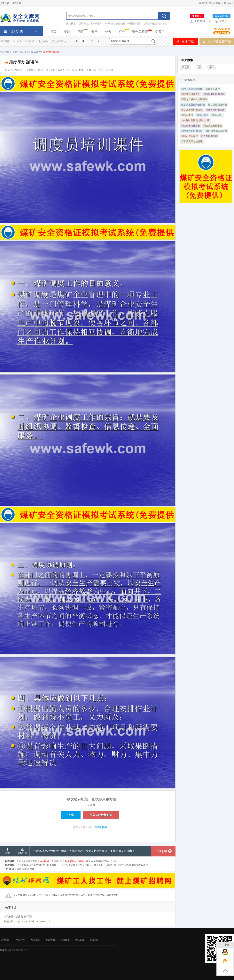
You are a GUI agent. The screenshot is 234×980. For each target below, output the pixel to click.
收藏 (29, 41)
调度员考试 (187, 115)
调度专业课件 (213, 89)
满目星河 (19, 70)
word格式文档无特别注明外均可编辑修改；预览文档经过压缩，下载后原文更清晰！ (84, 851)
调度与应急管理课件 (192, 89)
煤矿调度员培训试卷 (192, 110)
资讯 (94, 32)
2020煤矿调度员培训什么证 (195, 120)
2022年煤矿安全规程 (115, 24)
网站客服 (80, 940)
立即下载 (185, 41)
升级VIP (222, 21)
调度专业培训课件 (191, 94)
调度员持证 (217, 115)
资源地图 (50, 940)
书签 (5, 41)
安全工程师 (140, 32)
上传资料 (198, 21)
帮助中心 (229, 3)
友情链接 (65, 940)
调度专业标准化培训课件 (194, 99)
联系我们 (95, 940)
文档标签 (190, 80)
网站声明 (20, 940)
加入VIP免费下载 (217, 41)
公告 (108, 32)
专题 (67, 32)
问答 (81, 32)
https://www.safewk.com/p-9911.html (33, 921)
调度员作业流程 (190, 136)
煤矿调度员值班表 (217, 105)
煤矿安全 (24, 52)
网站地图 (35, 940)
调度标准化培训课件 (214, 94)
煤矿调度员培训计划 (216, 131)
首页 (53, 32)
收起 (228, 945)
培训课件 (36, 52)
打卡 (122, 32)
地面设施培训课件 (215, 110)
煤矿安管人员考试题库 (90, 24)
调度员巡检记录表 (213, 126)
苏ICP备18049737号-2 (19, 950)
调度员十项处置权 (191, 126)
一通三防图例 (134, 24)
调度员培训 (202, 115)
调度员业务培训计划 (192, 131)
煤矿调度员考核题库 (192, 141)
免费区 (160, 32)
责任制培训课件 (209, 136)
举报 (44, 41)
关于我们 (6, 940)
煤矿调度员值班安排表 (193, 105)
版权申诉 (59, 41)
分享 (17, 41)
